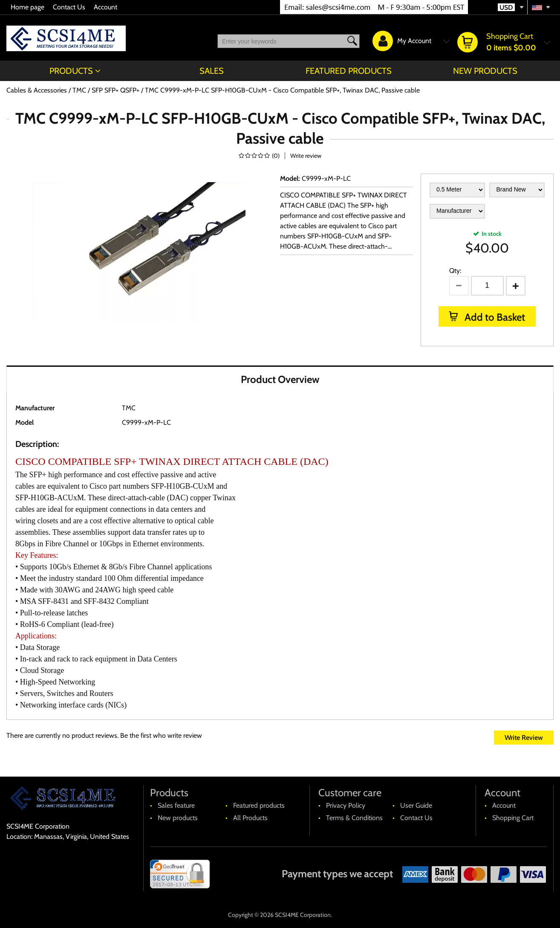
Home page (27, 7)
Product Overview (280, 379)
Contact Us (69, 7)
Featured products (349, 71)
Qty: (455, 271)
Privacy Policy (346, 805)
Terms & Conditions (354, 818)
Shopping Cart (513, 818)
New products (485, 71)
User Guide (416, 805)
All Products (250, 818)
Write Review (524, 738)
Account (105, 7)
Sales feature (176, 805)
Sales (212, 71)
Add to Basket (494, 317)
